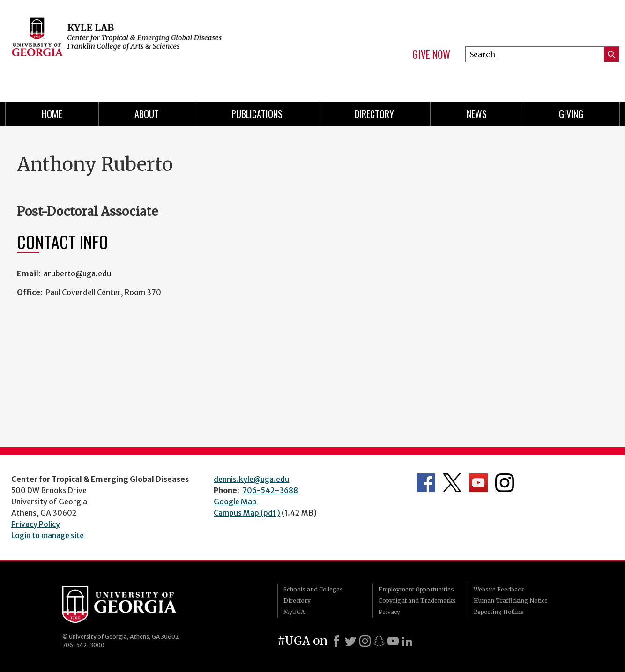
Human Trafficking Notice (511, 601)
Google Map (235, 502)
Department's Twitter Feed (452, 483)
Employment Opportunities (416, 589)
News (477, 114)
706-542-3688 (270, 490)
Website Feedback (499, 589)
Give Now (431, 54)
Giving (571, 114)
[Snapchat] (379, 641)
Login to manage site (48, 535)
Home (52, 114)
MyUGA (294, 612)
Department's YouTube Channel (478, 483)
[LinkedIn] (407, 641)
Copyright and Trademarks (417, 601)
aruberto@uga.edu (77, 273)
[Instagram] (365, 641)
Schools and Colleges (313, 589)
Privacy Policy (36, 524)
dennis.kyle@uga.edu (251, 479)
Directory (374, 114)
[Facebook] (336, 641)
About (147, 114)
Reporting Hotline (499, 612)
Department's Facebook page (426, 483)
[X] (350, 641)
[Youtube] (393, 641)
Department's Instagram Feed (505, 483)
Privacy (389, 612)
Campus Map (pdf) (247, 513)
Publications (257, 114)
